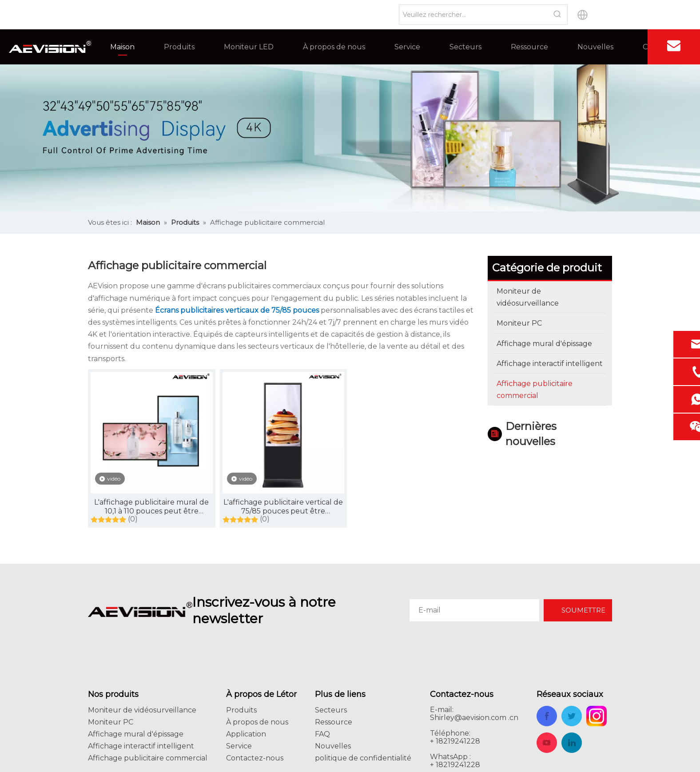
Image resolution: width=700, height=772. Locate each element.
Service (407, 47)
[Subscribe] (578, 610)
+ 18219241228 (455, 765)
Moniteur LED (249, 47)
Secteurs (465, 47)
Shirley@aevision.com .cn (474, 718)
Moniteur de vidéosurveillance (142, 710)
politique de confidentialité (363, 758)
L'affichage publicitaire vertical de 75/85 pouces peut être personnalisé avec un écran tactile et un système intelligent (283, 507)
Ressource (529, 47)
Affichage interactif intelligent (141, 746)
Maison (122, 47)
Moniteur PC (111, 722)
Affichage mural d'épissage (136, 734)
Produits (179, 47)
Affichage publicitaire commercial (148, 758)
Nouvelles (595, 47)
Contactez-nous (255, 758)
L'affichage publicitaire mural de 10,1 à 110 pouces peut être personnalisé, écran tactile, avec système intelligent (151, 507)
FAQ (322, 734)
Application (246, 734)
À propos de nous (334, 47)
